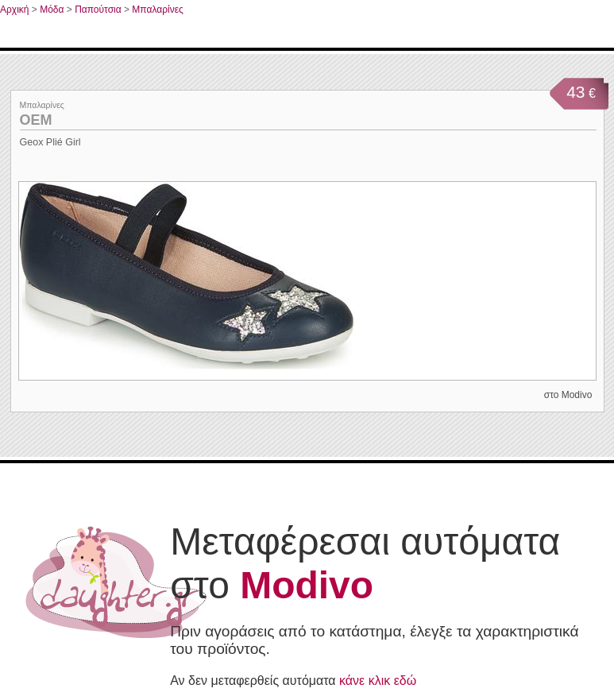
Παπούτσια (98, 10)
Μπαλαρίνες (157, 10)
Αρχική (14, 10)
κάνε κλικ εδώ (378, 681)
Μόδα (52, 10)
